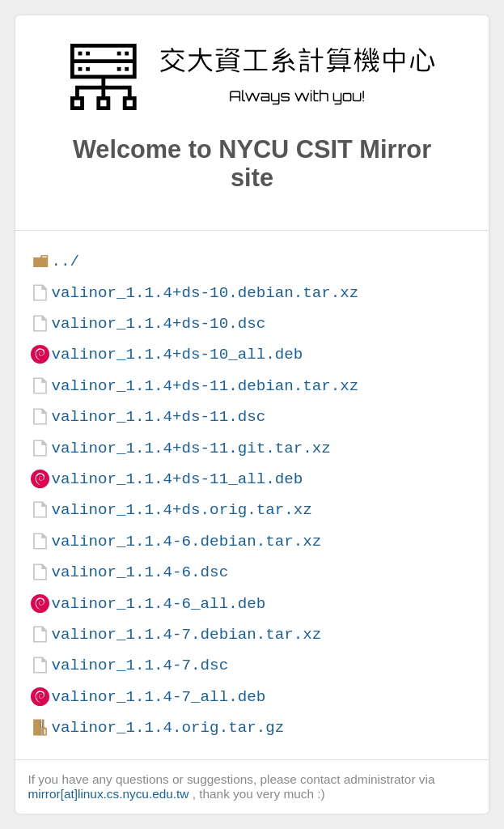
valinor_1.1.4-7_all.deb (158, 697)
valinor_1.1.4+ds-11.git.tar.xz (191, 448)
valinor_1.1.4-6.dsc (140, 572)
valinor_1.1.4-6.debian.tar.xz (186, 541)
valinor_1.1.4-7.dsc (140, 665)
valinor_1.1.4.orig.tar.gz (167, 727)
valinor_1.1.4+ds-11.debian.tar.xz (205, 386)
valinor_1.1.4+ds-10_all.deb (177, 354)
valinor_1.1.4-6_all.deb (158, 604)
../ (65, 261)
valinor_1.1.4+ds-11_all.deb (177, 479)
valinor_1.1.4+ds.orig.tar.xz (181, 510)
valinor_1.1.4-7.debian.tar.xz (186, 634)
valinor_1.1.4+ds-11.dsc (158, 417)
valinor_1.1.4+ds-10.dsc (158, 323)
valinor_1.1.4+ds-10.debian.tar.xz (205, 293)
